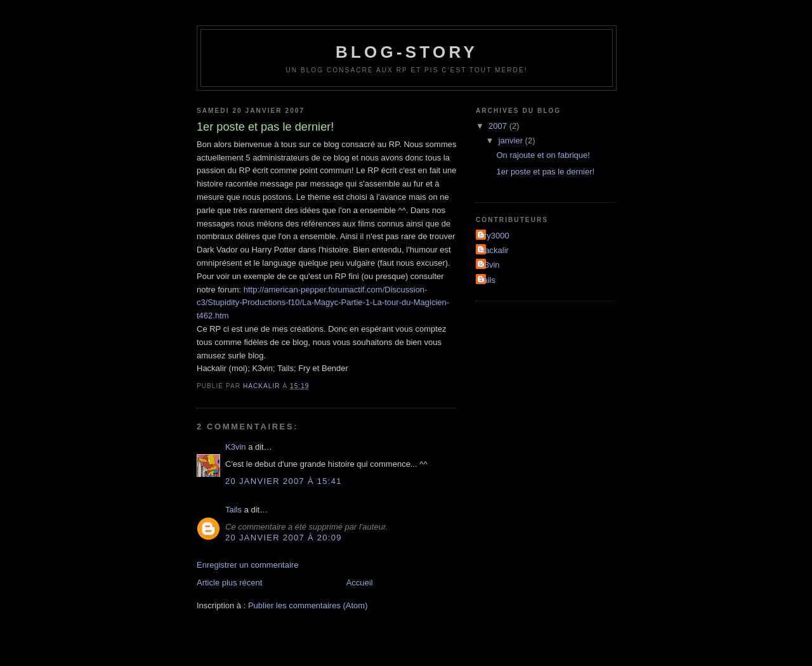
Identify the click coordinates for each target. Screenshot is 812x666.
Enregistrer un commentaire (247, 565)
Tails (233, 510)
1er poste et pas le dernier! (545, 172)
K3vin (236, 447)
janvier (512, 140)
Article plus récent (229, 583)
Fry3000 (494, 236)
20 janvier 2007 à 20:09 (284, 538)
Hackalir (494, 250)
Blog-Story (407, 52)
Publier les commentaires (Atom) (308, 605)
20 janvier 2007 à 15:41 (284, 481)
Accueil (360, 583)
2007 (499, 126)
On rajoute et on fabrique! (543, 155)
